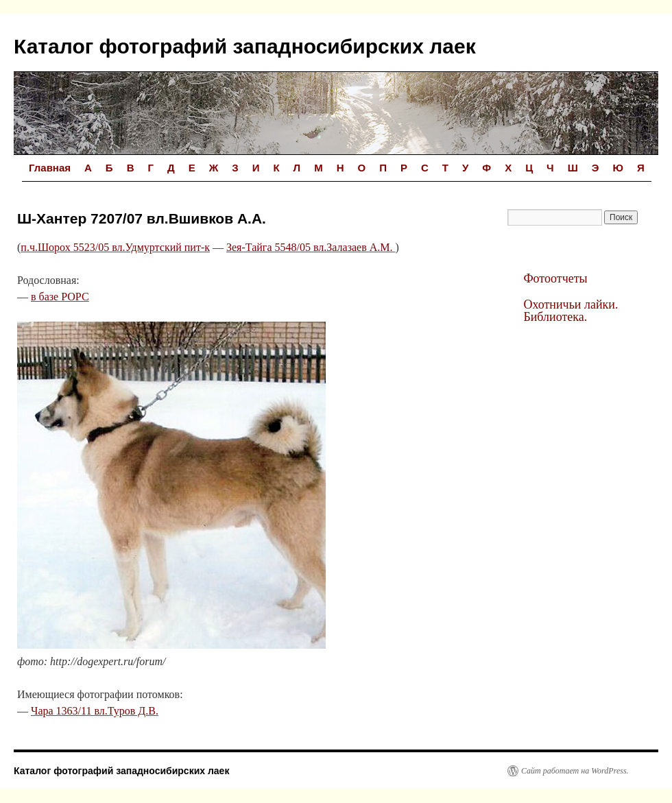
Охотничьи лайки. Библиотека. (571, 311)
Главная (50, 168)
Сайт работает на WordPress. (575, 771)
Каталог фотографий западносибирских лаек (245, 46)
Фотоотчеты (555, 278)
